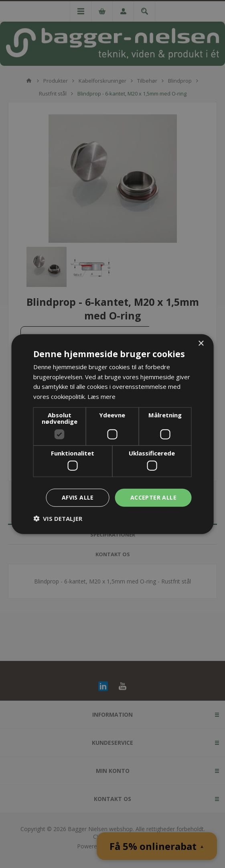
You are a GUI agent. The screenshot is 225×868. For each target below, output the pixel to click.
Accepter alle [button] (153, 497)
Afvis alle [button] (78, 497)
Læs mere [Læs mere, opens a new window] (101, 396)
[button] (58, 518)
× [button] (201, 343)
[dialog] (112, 434)
